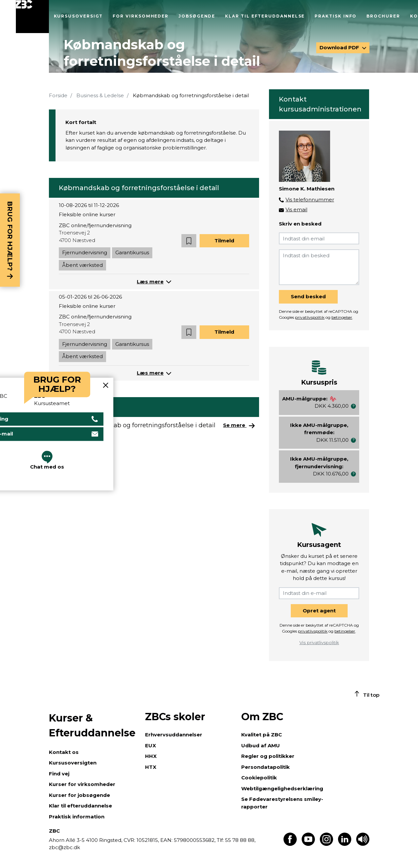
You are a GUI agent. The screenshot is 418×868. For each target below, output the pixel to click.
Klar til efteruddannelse (265, 16)
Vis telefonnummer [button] (310, 200)
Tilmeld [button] (224, 241)
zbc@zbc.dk (64, 847)
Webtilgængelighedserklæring (282, 788)
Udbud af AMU (261, 745)
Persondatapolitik (266, 767)
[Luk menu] (32, 17)
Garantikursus (132, 252)
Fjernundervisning (85, 252)
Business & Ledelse (100, 95)
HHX (151, 756)
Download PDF (340, 47)
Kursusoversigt (78, 16)
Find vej (59, 774)
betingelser (342, 317)
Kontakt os (64, 752)
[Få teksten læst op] (363, 844)
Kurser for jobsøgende (79, 795)
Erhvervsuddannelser (174, 735)
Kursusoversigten (73, 763)
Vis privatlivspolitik (319, 642)
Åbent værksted (82, 265)
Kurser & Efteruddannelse (92, 725)
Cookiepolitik (259, 778)
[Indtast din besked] (319, 267)
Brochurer (383, 16)
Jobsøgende (197, 16)
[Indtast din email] (319, 238)
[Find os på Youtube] (308, 844)
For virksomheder (141, 16)
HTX (151, 767)
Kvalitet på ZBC (262, 735)
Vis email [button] (296, 209)
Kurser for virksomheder (82, 784)
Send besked (308, 296)
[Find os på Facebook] (290, 844)
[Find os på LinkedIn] (345, 844)
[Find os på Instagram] (326, 844)
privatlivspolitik (310, 317)
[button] (189, 241)
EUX (151, 745)
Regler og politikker (268, 756)
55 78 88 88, (240, 840)
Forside (58, 95)
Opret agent (319, 611)
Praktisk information (77, 817)
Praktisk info (336, 16)
